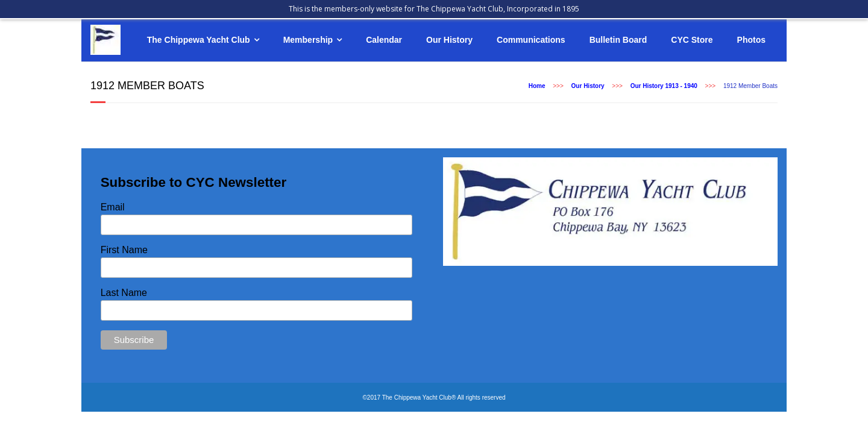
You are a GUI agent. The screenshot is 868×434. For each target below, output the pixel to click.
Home (537, 86)
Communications (531, 40)
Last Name (124, 293)
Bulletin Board (618, 40)
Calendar (384, 40)
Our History (449, 40)
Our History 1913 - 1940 (664, 86)
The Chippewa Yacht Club (199, 40)
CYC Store (692, 40)
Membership (308, 40)
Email (113, 207)
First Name (124, 250)
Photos (751, 40)
